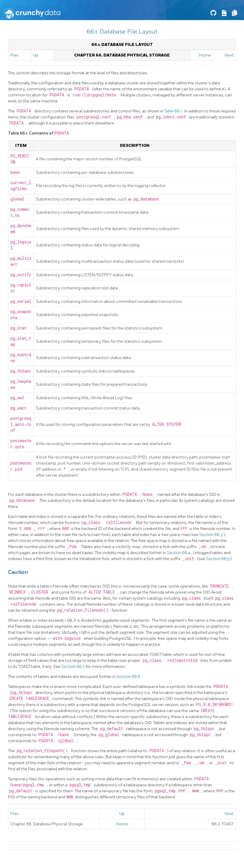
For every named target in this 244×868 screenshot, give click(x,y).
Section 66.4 (179, 553)
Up (36, 55)
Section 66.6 (129, 677)
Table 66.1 (173, 111)
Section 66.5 (218, 559)
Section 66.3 (211, 535)
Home (205, 55)
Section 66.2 (73, 667)
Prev (15, 55)
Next (229, 55)
